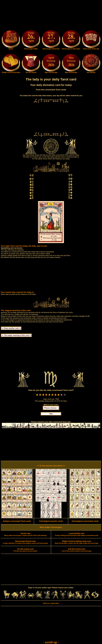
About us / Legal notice (51, 603)
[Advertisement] (51, 15)
